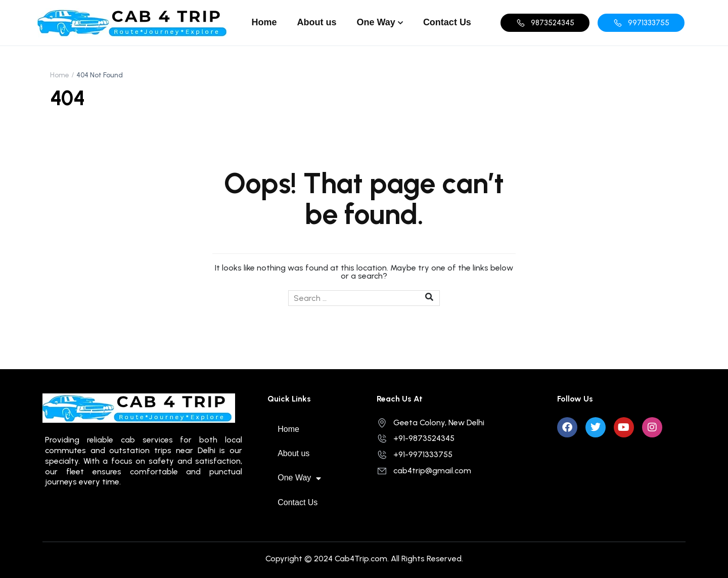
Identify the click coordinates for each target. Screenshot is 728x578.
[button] (545, 23)
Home (264, 22)
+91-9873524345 (416, 438)
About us (317, 22)
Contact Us (447, 22)
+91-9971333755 (415, 454)
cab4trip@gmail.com (424, 471)
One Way (376, 22)
